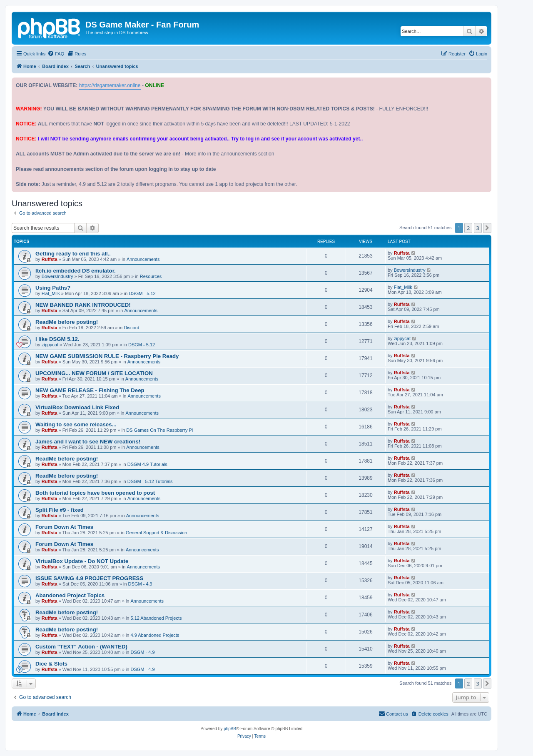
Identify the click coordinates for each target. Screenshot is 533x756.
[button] (487, 228)
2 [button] (468, 228)
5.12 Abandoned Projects (156, 618)
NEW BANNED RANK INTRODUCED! (83, 305)
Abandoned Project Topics (70, 595)
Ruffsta (50, 259)
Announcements (143, 259)
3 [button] (478, 228)
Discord (131, 328)
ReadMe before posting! (67, 322)
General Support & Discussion (156, 533)
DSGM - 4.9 (140, 584)
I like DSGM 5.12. (57, 339)
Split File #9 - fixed (60, 510)
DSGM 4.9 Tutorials (147, 464)
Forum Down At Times (64, 527)
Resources (151, 276)
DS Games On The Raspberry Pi (159, 430)
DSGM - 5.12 (142, 293)
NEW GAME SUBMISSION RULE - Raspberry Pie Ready (107, 356)
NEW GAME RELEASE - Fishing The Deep (90, 390)
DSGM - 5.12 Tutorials (150, 481)
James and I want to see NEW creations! (88, 442)
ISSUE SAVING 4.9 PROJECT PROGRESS (89, 578)
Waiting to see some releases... (76, 424)
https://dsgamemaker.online (110, 85)
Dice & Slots (51, 664)
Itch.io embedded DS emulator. (76, 271)
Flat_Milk (51, 293)
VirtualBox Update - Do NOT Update (82, 561)
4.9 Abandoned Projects (155, 635)
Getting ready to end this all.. (73, 254)
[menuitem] (56, 54)
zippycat (50, 345)
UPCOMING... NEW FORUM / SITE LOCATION (94, 373)
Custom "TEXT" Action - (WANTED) (81, 647)
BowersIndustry (57, 276)
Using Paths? (53, 288)
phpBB (230, 729)
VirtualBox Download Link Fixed (77, 407)
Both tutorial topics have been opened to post (95, 493)
